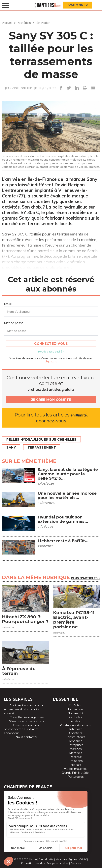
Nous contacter (27, 737)
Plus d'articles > (85, 578)
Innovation (75, 709)
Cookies (76, 863)
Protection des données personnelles (45, 863)
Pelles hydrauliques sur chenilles (41, 440)
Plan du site (46, 859)
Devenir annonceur (26, 725)
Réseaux (76, 757)
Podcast (76, 765)
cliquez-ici (51, 361)
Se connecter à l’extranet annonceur (21, 731)
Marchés (76, 749)
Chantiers (76, 733)
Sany (11, 447)
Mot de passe (14, 323)
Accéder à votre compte (27, 705)
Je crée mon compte (51, 400)
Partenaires (76, 777)
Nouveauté (75, 713)
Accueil (7, 23)
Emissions (76, 761)
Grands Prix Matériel (75, 773)
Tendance (76, 741)
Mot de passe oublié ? (51, 352)
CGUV (83, 859)
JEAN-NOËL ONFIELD (19, 88)
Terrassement (42, 447)
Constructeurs (75, 737)
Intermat (75, 729)
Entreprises (75, 745)
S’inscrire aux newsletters (27, 721)
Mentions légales (67, 859)
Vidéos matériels (76, 769)
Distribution (75, 717)
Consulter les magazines (27, 717)
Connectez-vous (51, 344)
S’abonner (78, 5)
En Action (43, 23)
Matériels (24, 23)
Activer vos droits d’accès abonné (21, 711)
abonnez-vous (51, 421)
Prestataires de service (75, 725)
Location (75, 721)
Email (8, 304)
